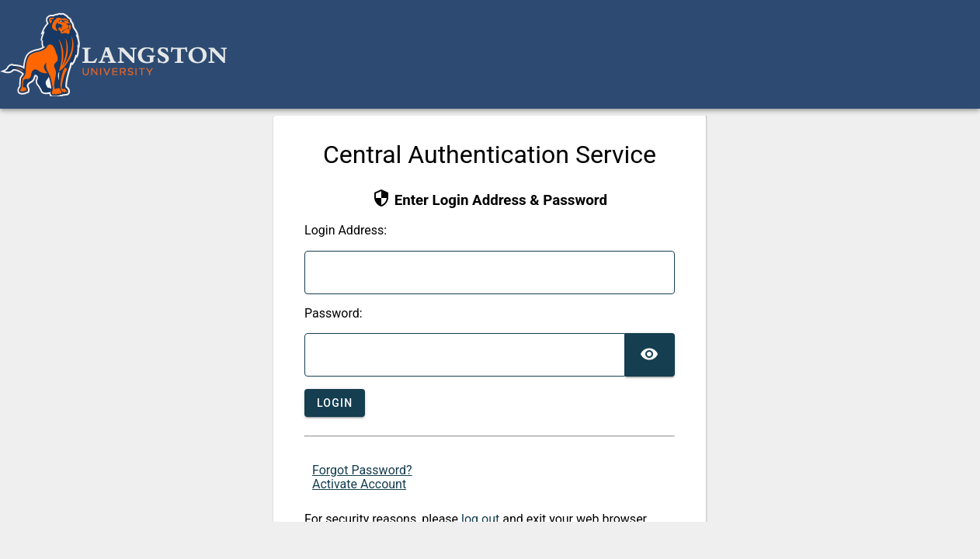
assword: (334, 314)
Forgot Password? (362, 470)
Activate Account (359, 484)
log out (480, 519)
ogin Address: (346, 231)
